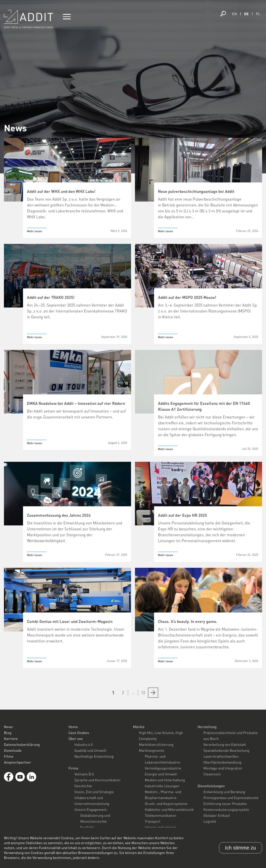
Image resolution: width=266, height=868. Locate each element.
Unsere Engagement (91, 809)
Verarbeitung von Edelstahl (225, 744)
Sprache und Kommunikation (97, 780)
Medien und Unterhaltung (165, 780)
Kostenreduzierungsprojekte (226, 809)
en (235, 14)
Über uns (76, 739)
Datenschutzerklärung (22, 744)
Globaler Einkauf (217, 815)
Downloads (13, 750)
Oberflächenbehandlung (222, 762)
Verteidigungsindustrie (163, 768)
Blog (8, 733)
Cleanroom (212, 774)
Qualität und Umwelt (90, 750)
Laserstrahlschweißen (221, 756)
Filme (9, 756)
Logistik (210, 821)
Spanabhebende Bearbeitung (226, 750)
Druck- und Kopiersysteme (166, 804)
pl (258, 14)
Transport (153, 821)
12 (143, 693)
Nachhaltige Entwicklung (94, 756)
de (246, 14)
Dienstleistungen (211, 786)
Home (73, 727)
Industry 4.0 (84, 744)
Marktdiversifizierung (156, 744)
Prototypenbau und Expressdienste (231, 798)
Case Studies (79, 733)
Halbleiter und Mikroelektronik (169, 809)
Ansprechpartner (18, 762)
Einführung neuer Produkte (225, 804)
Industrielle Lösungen (162, 786)
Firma (73, 768)
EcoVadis (87, 827)
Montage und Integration (223, 768)
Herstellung (207, 727)
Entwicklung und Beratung (224, 792)
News (8, 727)
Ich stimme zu (241, 848)
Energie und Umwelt (161, 774)
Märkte (139, 727)
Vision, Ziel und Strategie (94, 792)
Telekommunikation (161, 815)
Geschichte (83, 786)
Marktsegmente (152, 750)
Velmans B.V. (85, 774)
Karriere (11, 739)
